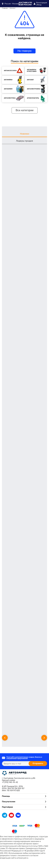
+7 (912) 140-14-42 (10, 782)
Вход (39, 5)
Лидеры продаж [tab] (24, 141)
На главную (24, 51)
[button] (10, 4)
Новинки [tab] (25, 134)
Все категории (25, 111)
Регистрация (42, 3)
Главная (5, 8)
